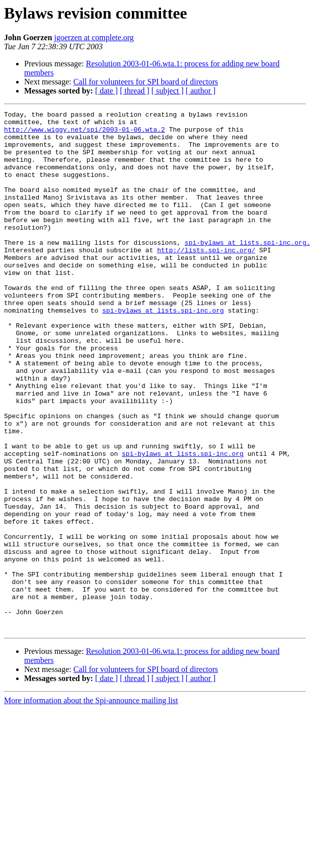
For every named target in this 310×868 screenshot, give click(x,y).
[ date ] (106, 91)
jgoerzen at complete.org (94, 37)
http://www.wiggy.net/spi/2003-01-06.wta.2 (85, 134)
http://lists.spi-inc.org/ (206, 278)
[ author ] (201, 91)
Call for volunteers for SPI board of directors (146, 82)
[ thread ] (135, 91)
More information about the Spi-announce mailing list (91, 804)
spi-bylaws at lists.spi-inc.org (163, 351)
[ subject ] (168, 91)
